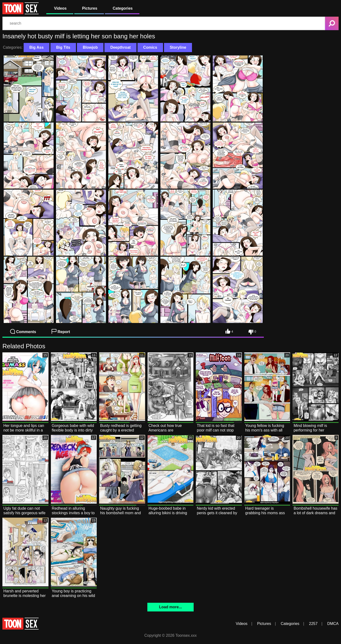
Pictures (90, 8)
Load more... (170, 607)
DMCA (333, 624)
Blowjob (90, 47)
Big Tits (63, 47)
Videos (60, 8)
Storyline (178, 47)
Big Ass (37, 47)
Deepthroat (120, 47)
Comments (23, 331)
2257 (313, 624)
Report (61, 331)
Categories (123, 8)
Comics (150, 47)
